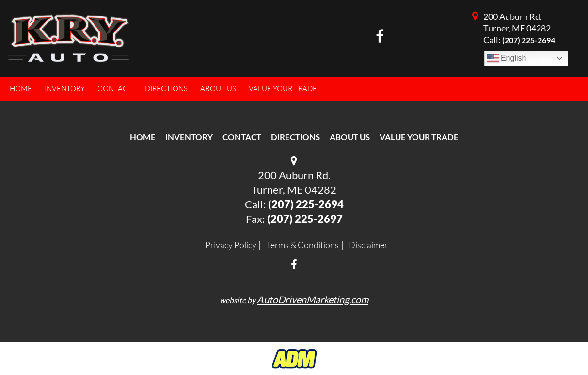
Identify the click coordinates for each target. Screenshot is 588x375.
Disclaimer (368, 245)
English (507, 59)
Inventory (189, 137)
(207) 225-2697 (305, 219)
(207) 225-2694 (529, 40)
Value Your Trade (419, 137)
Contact (242, 137)
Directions (295, 137)
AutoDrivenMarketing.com (313, 299)
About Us (350, 137)
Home (143, 137)
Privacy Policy (231, 245)
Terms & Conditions (302, 245)
